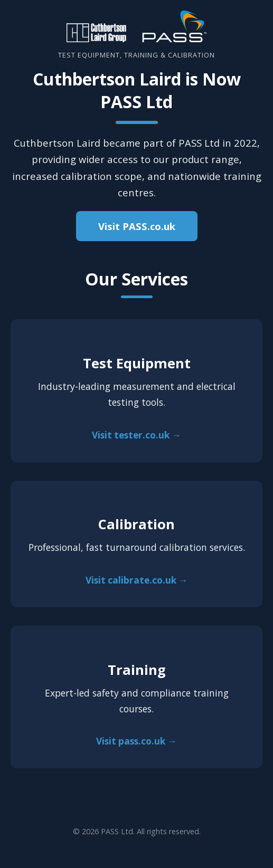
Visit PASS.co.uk (137, 226)
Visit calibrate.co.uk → (136, 580)
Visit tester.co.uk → (136, 435)
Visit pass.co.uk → (136, 741)
